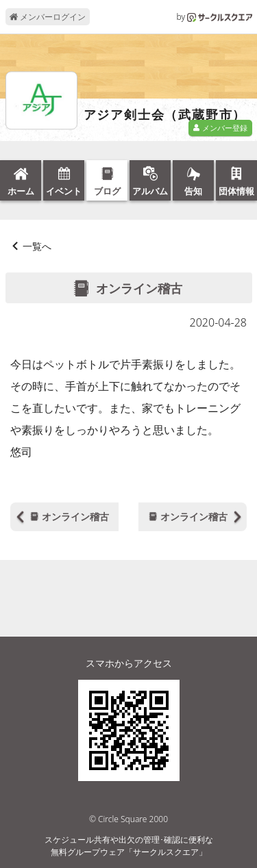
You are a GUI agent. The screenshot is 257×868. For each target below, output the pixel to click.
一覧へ (37, 246)
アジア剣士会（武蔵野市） (165, 115)
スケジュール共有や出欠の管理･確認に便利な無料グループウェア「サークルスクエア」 (129, 846)
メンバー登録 (220, 128)
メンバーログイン (48, 17)
